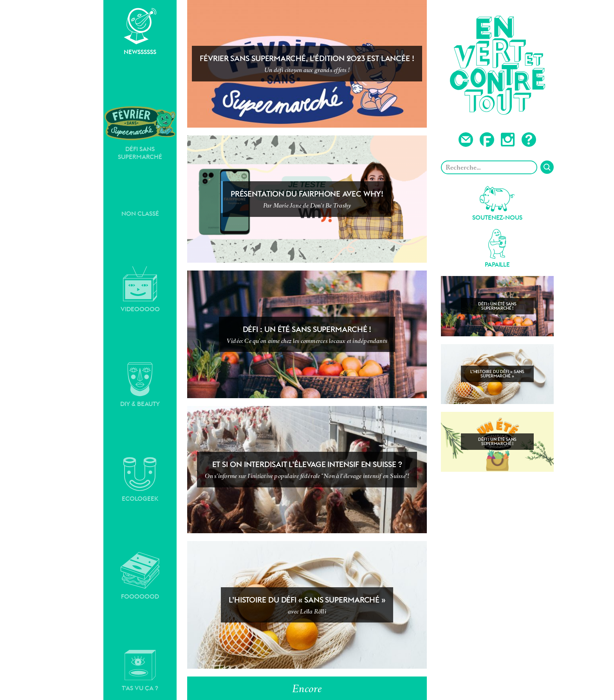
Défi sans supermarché (140, 133)
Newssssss (140, 32)
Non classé (140, 214)
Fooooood (140, 576)
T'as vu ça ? (140, 671)
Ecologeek (140, 480)
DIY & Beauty (140, 385)
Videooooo (140, 290)
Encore (307, 689)
